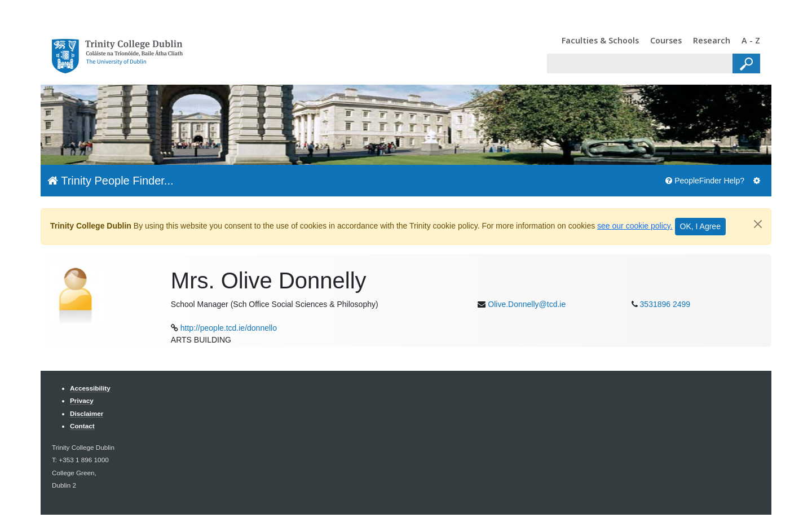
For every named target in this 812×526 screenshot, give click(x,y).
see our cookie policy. (635, 226)
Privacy (82, 400)
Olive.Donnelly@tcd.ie (527, 304)
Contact (82, 426)
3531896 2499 (665, 304)
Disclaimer (87, 413)
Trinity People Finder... (111, 181)
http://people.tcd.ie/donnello (229, 328)
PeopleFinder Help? (705, 181)
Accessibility (90, 388)
